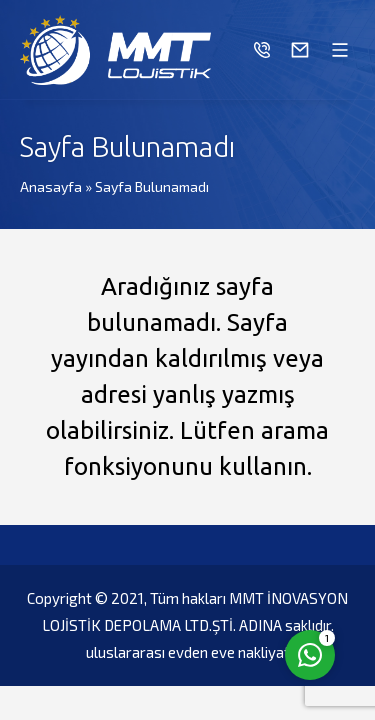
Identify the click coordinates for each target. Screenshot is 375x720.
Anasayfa (51, 186)
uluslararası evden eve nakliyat (188, 652)
